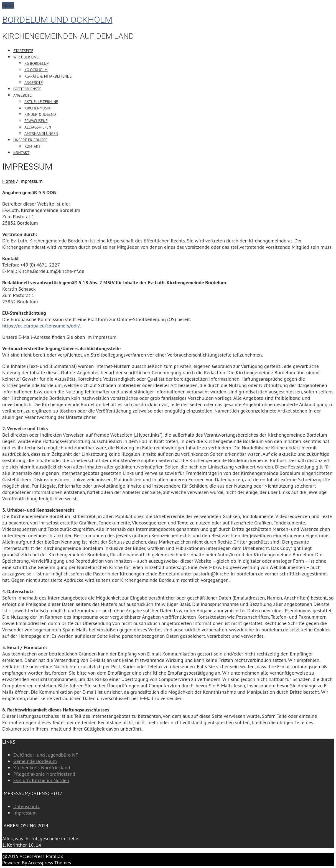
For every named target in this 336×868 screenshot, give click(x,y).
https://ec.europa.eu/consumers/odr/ (41, 326)
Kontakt (32, 146)
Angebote (34, 83)
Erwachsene (36, 121)
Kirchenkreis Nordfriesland (42, 768)
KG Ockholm (36, 70)
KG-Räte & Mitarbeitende (48, 76)
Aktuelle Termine (41, 102)
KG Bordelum (37, 63)
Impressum (25, 813)
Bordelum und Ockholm (57, 20)
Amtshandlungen (41, 134)
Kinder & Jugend (40, 114)
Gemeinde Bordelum (35, 761)
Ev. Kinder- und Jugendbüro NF (46, 755)
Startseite (23, 51)
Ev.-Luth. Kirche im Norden (41, 780)
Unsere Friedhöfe (30, 140)
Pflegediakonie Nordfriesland (44, 774)
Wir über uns (26, 57)
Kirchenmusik (38, 108)
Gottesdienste (27, 89)
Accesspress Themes (49, 863)
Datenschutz (26, 806)
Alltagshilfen (38, 127)
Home (9, 181)
